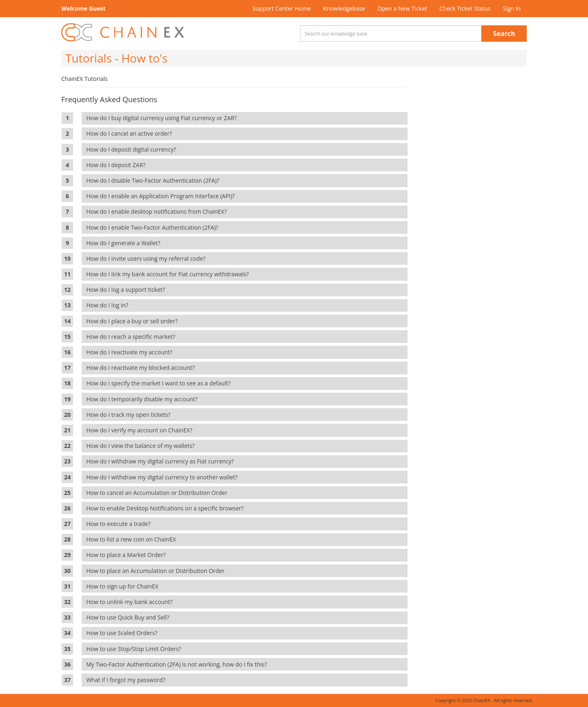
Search (504, 34)
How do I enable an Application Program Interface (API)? (162, 196)
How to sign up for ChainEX (124, 586)
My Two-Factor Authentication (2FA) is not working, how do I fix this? (178, 664)
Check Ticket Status (465, 8)
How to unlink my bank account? (131, 602)
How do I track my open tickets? (130, 415)
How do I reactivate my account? (131, 352)
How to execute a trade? (120, 524)
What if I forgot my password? (127, 680)
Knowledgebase (344, 8)
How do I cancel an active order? (130, 133)
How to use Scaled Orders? (123, 633)
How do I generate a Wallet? (125, 243)
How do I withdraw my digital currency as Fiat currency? (161, 461)
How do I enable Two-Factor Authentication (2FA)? (154, 227)
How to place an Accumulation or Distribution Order (157, 571)
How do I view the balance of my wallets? (142, 446)
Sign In (512, 8)
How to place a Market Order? (127, 555)
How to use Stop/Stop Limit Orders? (135, 649)
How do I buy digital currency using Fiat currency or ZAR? (163, 118)
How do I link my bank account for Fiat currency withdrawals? (169, 274)
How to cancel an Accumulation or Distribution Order (158, 493)
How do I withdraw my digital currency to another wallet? (163, 477)
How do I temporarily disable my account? (143, 399)
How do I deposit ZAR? (117, 165)
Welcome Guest (83, 8)
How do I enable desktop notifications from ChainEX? (158, 211)
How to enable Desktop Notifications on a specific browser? (166, 508)
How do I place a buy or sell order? (133, 321)
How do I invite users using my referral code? (147, 258)
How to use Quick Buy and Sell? (129, 617)
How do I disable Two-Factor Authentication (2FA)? (154, 180)
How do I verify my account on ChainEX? (141, 430)
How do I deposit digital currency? (133, 149)
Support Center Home (282, 8)
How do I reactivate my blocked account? (142, 368)
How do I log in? (109, 305)
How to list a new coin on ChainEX (133, 539)
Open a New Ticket (402, 8)
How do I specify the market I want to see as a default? (160, 383)
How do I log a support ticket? (127, 290)
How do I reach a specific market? (132, 337)
